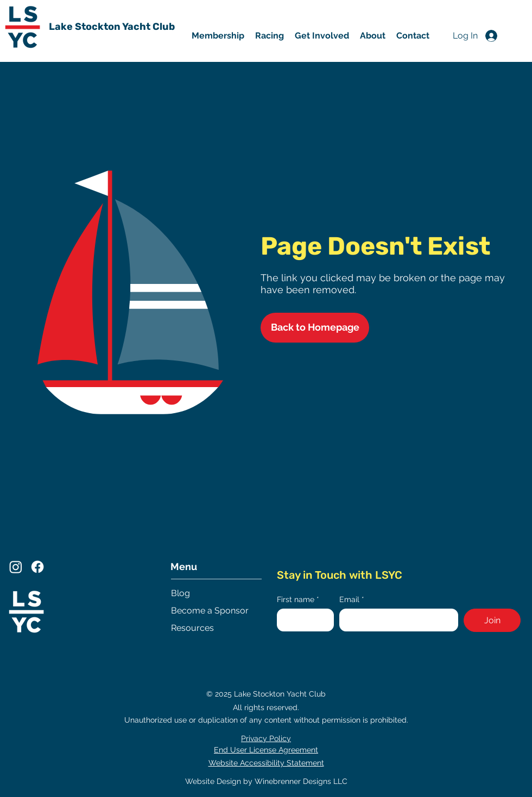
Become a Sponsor (210, 611)
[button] (322, 36)
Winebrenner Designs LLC (301, 781)
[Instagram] (16, 567)
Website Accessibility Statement (266, 763)
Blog (180, 593)
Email (352, 600)
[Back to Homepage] (315, 328)
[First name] (302, 620)
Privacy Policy (266, 738)
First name (298, 600)
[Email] (396, 620)
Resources (192, 628)
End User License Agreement (266, 750)
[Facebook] (37, 567)
